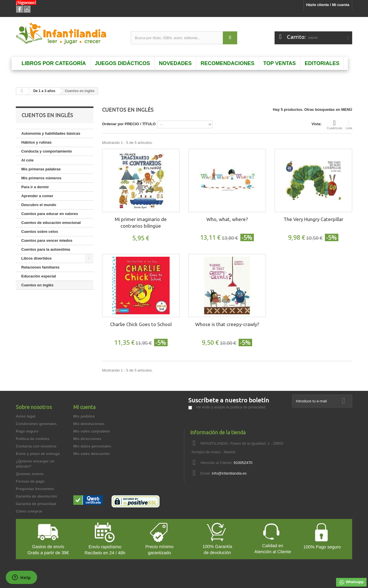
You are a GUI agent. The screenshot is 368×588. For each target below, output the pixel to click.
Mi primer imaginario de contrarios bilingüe (141, 222)
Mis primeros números (41, 178)
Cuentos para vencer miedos (47, 240)
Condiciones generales (36, 424)
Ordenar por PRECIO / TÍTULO (129, 124)
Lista (349, 125)
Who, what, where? (227, 219)
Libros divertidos (36, 258)
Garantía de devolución (37, 496)
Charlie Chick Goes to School (141, 324)
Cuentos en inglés (37, 285)
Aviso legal (26, 416)
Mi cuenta (84, 407)
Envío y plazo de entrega (38, 454)
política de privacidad (248, 407)
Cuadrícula (335, 125)
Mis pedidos (84, 416)
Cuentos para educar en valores (50, 214)
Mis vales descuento (91, 454)
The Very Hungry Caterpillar (313, 219)
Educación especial (39, 276)
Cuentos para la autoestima (46, 249)
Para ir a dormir (35, 187)
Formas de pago (30, 481)
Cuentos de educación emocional (51, 223)
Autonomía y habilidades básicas (51, 133)
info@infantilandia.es (229, 473)
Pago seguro (27, 431)
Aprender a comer (37, 196)
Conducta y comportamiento (47, 151)
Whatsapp (351, 582)
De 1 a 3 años (44, 91)
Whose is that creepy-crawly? (227, 324)
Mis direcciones (87, 439)
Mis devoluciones (89, 424)
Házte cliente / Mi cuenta (328, 5)
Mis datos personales (92, 446)
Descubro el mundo (39, 205)
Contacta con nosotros (36, 446)
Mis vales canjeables (92, 431)
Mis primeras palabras (41, 169)
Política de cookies (33, 439)
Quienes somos (30, 474)
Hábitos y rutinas (36, 142)
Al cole (27, 160)
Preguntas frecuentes (35, 489)
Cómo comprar (29, 511)
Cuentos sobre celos (40, 232)
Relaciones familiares (40, 267)
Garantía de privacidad (36, 504)
